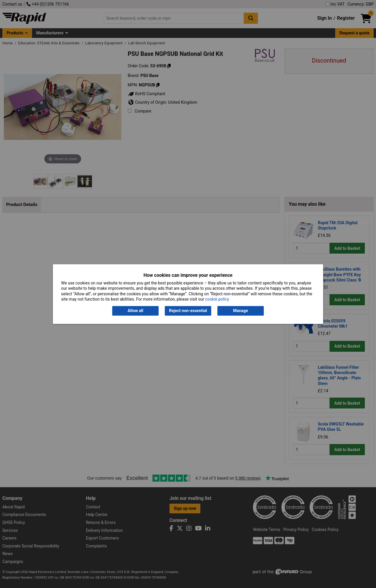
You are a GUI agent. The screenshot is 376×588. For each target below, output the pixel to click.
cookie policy (217, 299)
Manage (241, 311)
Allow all (135, 311)
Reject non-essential (188, 311)
